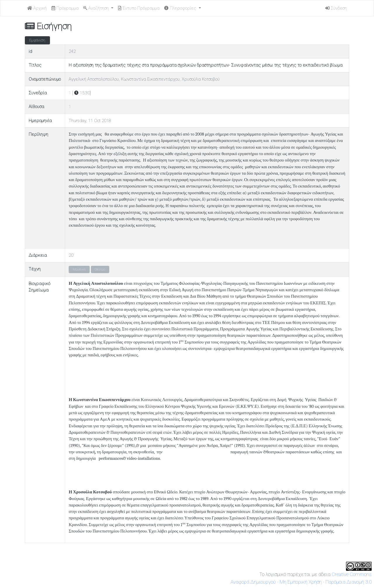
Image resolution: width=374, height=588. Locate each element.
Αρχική (37, 8)
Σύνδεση (336, 8)
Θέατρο (100, 269)
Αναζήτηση (97, 8)
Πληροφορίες (181, 8)
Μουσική (79, 269)
